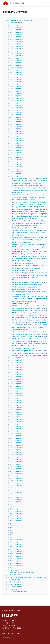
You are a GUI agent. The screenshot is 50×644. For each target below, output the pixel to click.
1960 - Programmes (17, 410)
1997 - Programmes (17, 502)
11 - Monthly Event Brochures (18, 591)
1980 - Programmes (17, 457)
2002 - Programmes (17, 514)
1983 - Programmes (17, 464)
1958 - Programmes (17, 405)
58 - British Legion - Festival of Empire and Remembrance (31, 318)
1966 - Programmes (17, 424)
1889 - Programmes (17, 65)
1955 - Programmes (17, 398)
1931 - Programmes (17, 164)
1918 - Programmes (17, 133)
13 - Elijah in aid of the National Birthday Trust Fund (29, 207)
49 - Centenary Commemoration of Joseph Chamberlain (31, 292)
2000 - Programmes (17, 509)
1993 (12, 488)
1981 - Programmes (17, 459)
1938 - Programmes (17, 360)
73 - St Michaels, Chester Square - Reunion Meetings (30, 353)
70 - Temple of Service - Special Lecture (25, 346)
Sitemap (5, 610)
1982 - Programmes (17, 462)
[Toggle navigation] (46, 3)
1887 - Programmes (17, 63)
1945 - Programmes (17, 374)
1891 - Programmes (17, 70)
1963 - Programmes (17, 417)
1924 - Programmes (17, 148)
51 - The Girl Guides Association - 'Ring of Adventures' (30, 299)
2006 (12, 523)
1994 (12, 495)
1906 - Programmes (17, 105)
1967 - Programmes (17, 426)
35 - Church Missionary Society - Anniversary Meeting (30, 259)
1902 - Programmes (17, 96)
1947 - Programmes (17, 379)
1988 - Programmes (17, 476)
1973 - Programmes (17, 440)
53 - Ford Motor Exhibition (21, 303)
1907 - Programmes (17, 108)
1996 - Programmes (17, 499)
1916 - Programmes (17, 129)
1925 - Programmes (17, 150)
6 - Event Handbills (14, 580)
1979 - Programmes (17, 455)
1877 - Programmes (17, 44)
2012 (12, 537)
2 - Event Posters (13, 570)
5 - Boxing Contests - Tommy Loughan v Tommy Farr (29, 188)
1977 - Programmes (17, 450)
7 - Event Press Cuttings (16, 582)
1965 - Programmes (17, 421)
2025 (12, 568)
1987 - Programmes (17, 473)
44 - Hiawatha (17, 280)
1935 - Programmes (17, 174)
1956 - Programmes (17, 400)
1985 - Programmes (17, 469)
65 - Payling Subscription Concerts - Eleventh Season (30, 334)
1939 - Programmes (17, 362)
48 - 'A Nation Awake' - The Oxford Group (26, 289)
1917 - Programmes (17, 131)
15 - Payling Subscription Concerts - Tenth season (29, 211)
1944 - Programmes (17, 372)
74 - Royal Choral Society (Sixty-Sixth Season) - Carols (30, 355)
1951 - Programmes (17, 388)
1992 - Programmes (17, 485)
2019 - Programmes (17, 554)
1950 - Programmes (17, 386)
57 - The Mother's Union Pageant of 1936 (26, 313)
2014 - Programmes (17, 542)
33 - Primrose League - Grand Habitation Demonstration (31, 254)
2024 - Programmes (17, 565)
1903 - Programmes (17, 98)
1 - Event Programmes (15, 23)
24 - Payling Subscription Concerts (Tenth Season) (29, 233)
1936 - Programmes (17, 176)
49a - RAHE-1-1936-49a (20, 294)
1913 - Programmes (17, 122)
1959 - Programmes (17, 407)
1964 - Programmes (17, 419)
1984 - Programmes (17, 466)
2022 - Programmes (17, 561)
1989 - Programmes (17, 478)
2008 (12, 528)
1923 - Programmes (17, 145)
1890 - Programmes (17, 67)
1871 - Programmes (17, 30)
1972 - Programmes (17, 438)
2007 (12, 525)
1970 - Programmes (17, 433)
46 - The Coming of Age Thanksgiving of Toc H (27, 285)
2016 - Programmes (17, 547)
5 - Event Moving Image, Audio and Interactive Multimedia (27, 577)
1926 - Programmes (17, 152)
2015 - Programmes (17, 544)
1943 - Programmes (17, 370)
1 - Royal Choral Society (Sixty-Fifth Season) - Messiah (30, 178)
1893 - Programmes (17, 74)
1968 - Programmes (17, 429)
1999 (12, 506)
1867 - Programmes (17, 27)
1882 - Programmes (17, 51)
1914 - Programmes (17, 124)
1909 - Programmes (17, 112)
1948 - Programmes (17, 381)
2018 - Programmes (17, 551)
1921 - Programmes (17, 141)
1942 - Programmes (17, 367)
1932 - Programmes (17, 166)
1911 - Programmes (17, 117)
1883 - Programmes (17, 53)
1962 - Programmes (17, 414)
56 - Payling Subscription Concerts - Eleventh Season (30, 310)
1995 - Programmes (17, 497)
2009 (12, 530)
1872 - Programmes (17, 32)
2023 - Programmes (17, 563)
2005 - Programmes (17, 521)
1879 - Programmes (17, 49)
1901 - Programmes (17, 93)
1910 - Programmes (17, 115)
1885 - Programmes (17, 58)
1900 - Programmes (17, 91)
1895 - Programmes (17, 79)
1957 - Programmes (17, 403)
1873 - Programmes (17, 34)
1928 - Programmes (17, 157)
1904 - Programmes (17, 100)
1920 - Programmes (17, 138)
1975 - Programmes (17, 445)
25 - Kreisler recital (18, 235)
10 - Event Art (12, 589)
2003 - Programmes (17, 516)
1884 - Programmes (17, 56)
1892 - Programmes (17, 72)
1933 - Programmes (17, 169)
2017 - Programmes (17, 549)
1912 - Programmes (17, 119)
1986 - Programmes (17, 471)
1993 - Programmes (17, 492)
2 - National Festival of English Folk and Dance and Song (30, 181)
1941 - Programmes (17, 365)
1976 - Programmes (17, 447)
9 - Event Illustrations (15, 587)
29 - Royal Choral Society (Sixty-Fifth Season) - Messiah (30, 244)
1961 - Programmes (17, 412)
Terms (18, 610)
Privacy (12, 610)
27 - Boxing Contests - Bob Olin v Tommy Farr (27, 240)
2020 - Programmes (17, 556)
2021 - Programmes (17, 558)
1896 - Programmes (17, 82)
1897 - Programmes (17, 84)
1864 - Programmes (17, 25)
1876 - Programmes (17, 41)
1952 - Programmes (17, 391)
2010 (12, 532)
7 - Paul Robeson (17, 193)
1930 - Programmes (17, 162)
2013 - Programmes (17, 539)
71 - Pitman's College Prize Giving (23, 348)
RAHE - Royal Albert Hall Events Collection (19, 20)
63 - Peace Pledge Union (20, 329)
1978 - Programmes (17, 452)
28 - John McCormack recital (21, 242)
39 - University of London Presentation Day (26, 268)
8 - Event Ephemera (14, 584)
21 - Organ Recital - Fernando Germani (25, 226)
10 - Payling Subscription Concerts (23, 200)
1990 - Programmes (17, 480)
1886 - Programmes (17, 60)
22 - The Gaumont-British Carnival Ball (25, 228)
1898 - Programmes (17, 86)
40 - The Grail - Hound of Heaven (23, 270)
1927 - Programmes (17, 155)
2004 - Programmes (17, 518)
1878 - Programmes (17, 46)
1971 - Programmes (17, 436)
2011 (12, 535)
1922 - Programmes (17, 143)
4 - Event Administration (16, 575)
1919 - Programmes (17, 136)
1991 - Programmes (17, 483)
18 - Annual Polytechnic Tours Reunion (25, 218)
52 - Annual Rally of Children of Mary (24, 301)
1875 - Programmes (17, 39)
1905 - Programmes (17, 103)
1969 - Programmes (17, 431)
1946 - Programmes (17, 377)
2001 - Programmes (17, 511)
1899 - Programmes (17, 89)
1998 (12, 504)
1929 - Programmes (17, 159)
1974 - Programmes (17, 443)
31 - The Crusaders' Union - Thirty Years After (27, 249)
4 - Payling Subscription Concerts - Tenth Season (28, 185)
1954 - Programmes (17, 395)
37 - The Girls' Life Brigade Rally (22, 263)
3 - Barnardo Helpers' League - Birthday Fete (27, 183)
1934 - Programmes (17, 171)
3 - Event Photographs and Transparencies (22, 572)
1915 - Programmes (17, 126)
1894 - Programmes (17, 77)
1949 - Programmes (17, 384)
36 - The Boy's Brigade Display (22, 261)
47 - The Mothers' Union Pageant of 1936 (26, 287)
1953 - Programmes (17, 393)
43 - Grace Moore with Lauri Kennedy (24, 278)
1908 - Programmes (17, 110)
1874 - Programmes (17, 37)
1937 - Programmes (17, 358)
